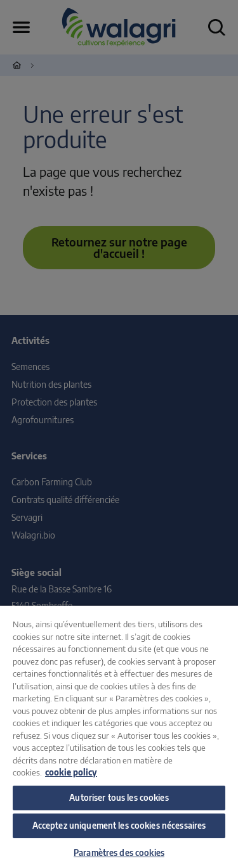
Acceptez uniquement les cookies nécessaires (119, 826)
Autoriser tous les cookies (119, 798)
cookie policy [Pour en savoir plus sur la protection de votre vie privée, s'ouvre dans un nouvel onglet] (71, 772)
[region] (119, 737)
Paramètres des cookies (119, 853)
